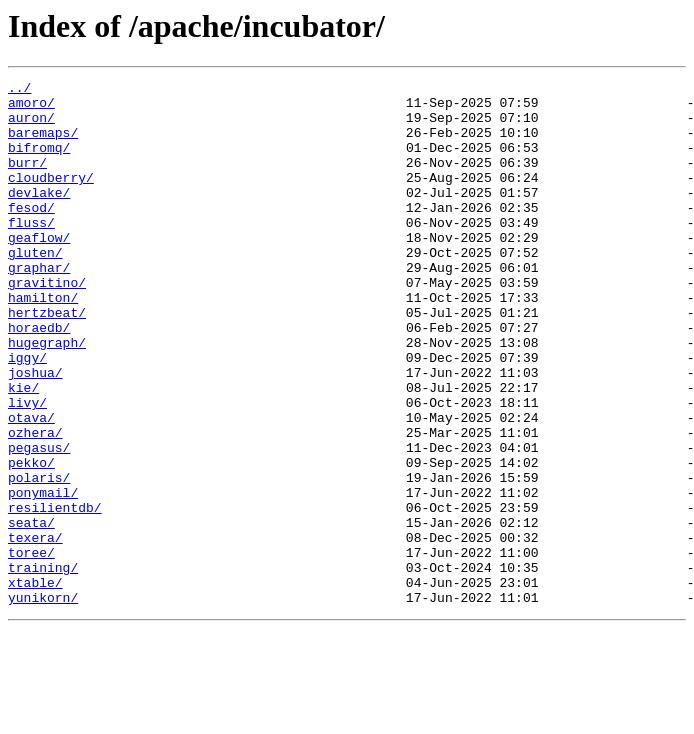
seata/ (31, 612)
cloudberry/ (51, 198)
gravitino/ (47, 324)
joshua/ (35, 432)
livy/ (27, 468)
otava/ (31, 486)
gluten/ (35, 288)
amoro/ (31, 108)
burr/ (27, 180)
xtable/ (35, 684)
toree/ (31, 648)
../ (19, 90)
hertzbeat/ (47, 360)
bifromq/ (39, 162)
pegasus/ (39, 522)
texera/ (35, 630)
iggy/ (27, 414)
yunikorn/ (43, 702)
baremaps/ (43, 144)
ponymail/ (43, 576)
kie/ (23, 450)
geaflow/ (39, 270)
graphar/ (39, 306)
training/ (43, 666)
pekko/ (31, 540)
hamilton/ (43, 342)
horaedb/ (39, 378)
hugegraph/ (47, 396)
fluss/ (31, 252)
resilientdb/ (55, 594)
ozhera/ (35, 504)
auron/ (31, 126)
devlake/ (39, 216)
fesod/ (31, 234)
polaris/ (39, 558)
